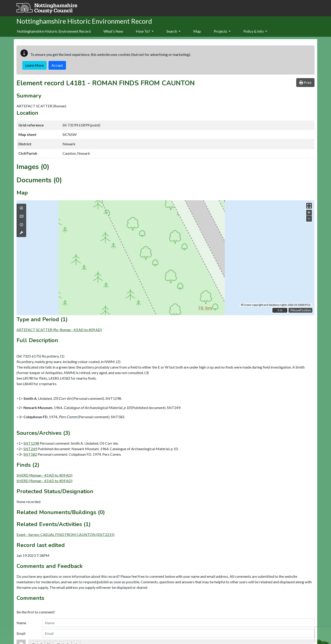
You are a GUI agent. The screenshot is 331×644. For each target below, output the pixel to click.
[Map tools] (21, 233)
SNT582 (30, 454)
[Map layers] (21, 208)
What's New (113, 31)
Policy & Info (255, 31)
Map (197, 31)
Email (21, 633)
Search (173, 31)
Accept (57, 65)
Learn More (34, 65)
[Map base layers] (21, 216)
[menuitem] (113, 31)
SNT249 (30, 449)
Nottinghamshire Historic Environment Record (54, 31)
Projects (222, 31)
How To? (145, 31)
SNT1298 (31, 443)
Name (21, 623)
